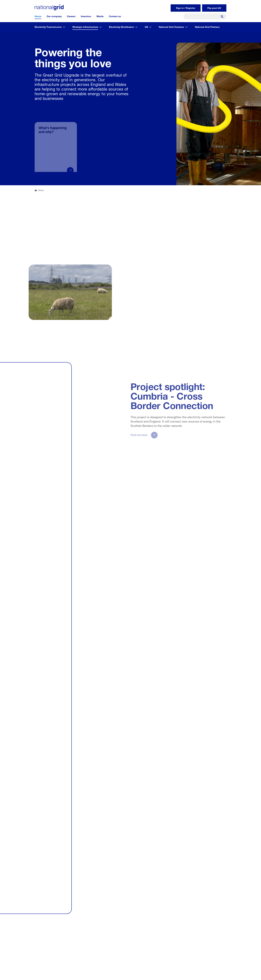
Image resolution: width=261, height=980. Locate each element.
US (146, 27)
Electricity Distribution (122, 27)
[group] (56, 141)
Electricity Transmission (48, 27)
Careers (71, 16)
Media (100, 16)
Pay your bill (214, 8)
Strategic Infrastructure (85, 27)
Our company (54, 16)
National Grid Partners (207, 27)
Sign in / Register (186, 8)
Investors (86, 16)
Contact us (115, 16)
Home (38, 16)
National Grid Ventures (171, 27)
